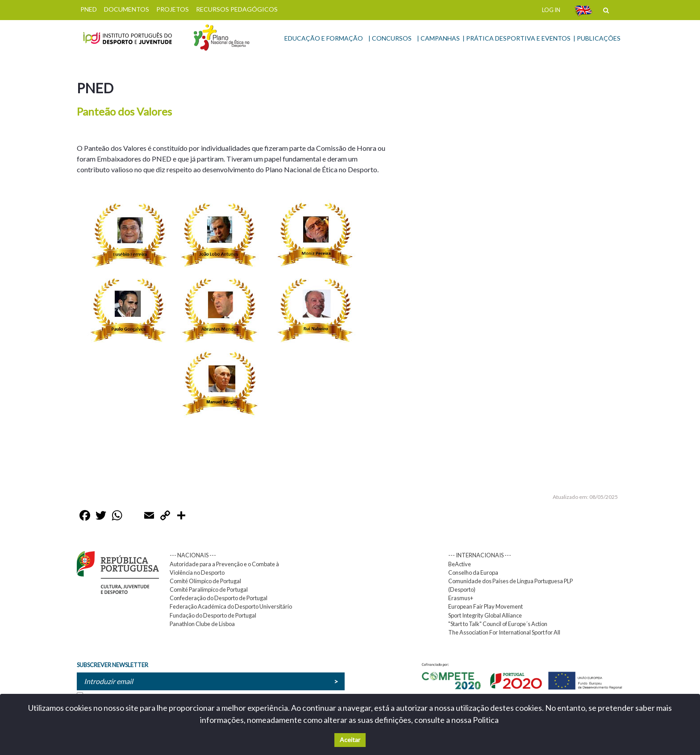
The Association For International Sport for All (504, 632)
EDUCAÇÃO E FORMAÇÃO (324, 38)
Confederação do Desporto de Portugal (219, 598)
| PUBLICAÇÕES (597, 38)
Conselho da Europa (473, 572)
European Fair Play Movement (485, 606)
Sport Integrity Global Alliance (485, 615)
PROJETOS (173, 9)
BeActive (460, 564)
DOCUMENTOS (127, 9)
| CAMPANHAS (438, 38)
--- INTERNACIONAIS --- (480, 555)
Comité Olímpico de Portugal (205, 581)
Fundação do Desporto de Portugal (213, 615)
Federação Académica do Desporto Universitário (231, 606)
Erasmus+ (461, 598)
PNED (89, 9)
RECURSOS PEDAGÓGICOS (237, 9)
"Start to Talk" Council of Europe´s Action (498, 624)
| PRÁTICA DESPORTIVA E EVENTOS (517, 38)
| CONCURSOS (390, 38)
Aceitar (350, 740)
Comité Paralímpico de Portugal (209, 589)
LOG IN (551, 10)
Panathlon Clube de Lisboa (202, 624)
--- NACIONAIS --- (193, 555)
